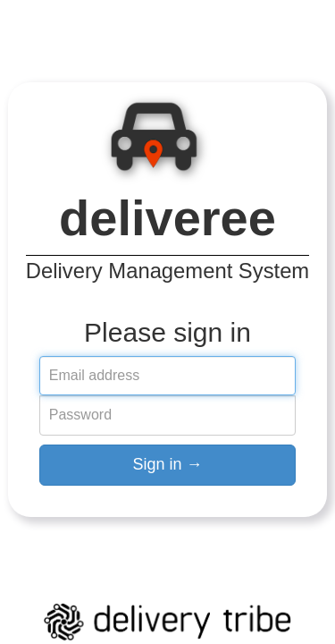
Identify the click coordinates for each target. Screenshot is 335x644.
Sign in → (167, 464)
